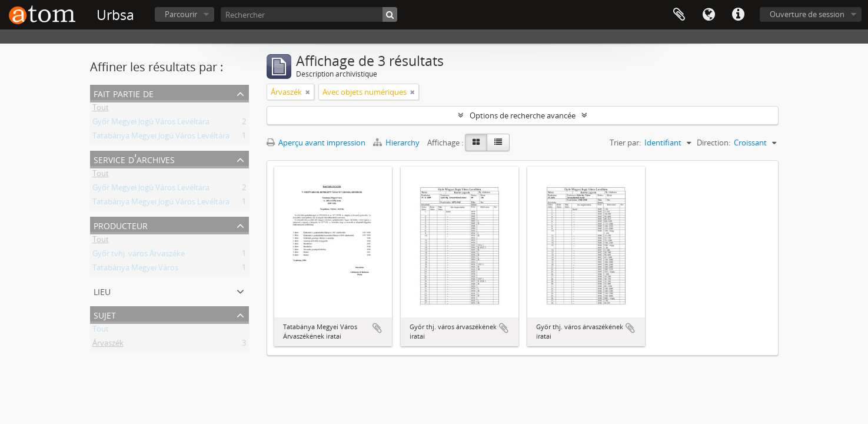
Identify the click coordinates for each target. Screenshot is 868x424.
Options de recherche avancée (523, 115)
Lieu (102, 291)
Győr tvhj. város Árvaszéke (139, 256)
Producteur (121, 225)
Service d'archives (134, 159)
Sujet (105, 314)
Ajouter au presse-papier (377, 328)
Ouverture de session (807, 14)
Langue (709, 15)
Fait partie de (124, 93)
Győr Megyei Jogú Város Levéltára (151, 124)
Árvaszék (108, 345)
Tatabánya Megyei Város (135, 270)
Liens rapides (738, 15)
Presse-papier (679, 15)
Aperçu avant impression (316, 143)
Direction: (714, 143)
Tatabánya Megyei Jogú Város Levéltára (161, 138)
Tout (101, 110)
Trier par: (625, 143)
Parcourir (181, 14)
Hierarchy (397, 143)
